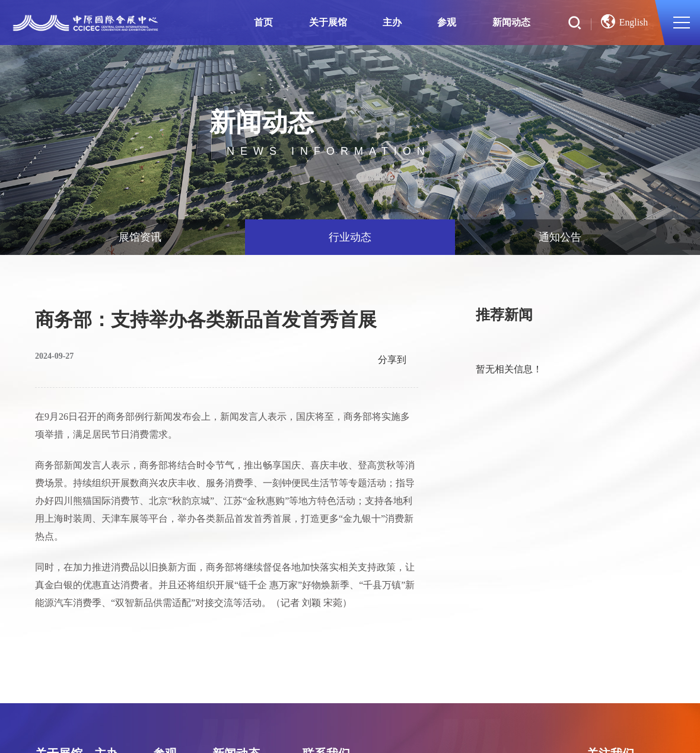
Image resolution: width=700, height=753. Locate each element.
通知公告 (560, 237)
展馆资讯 (140, 237)
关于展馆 (329, 22)
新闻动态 (512, 22)
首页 (264, 22)
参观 (448, 22)
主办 (393, 22)
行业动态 (350, 237)
